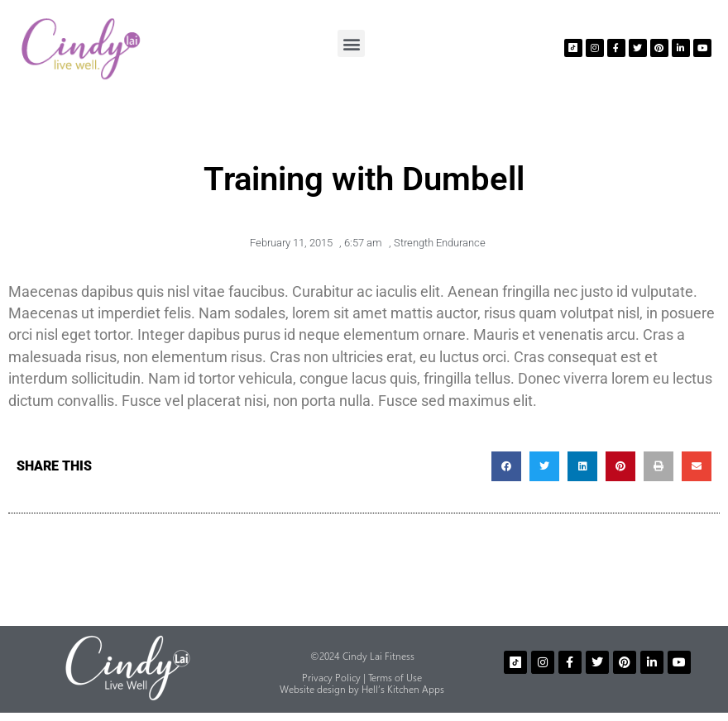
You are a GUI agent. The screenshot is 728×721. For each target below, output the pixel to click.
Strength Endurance (440, 243)
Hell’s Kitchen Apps (403, 689)
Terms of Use (395, 678)
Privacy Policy (331, 678)
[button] (351, 43)
